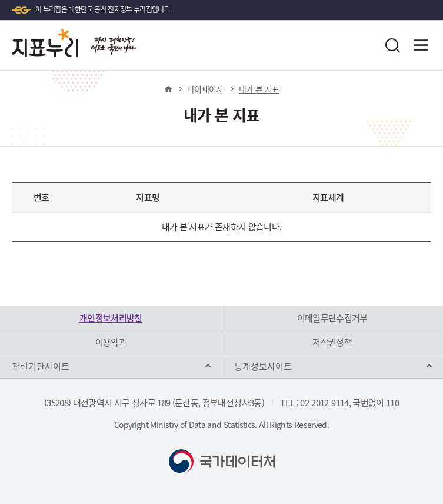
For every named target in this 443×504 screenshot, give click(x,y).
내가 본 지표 (259, 89)
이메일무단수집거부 (332, 318)
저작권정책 (332, 342)
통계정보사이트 (263, 366)
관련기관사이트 (41, 366)
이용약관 (111, 342)
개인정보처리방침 (111, 318)
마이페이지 (205, 89)
